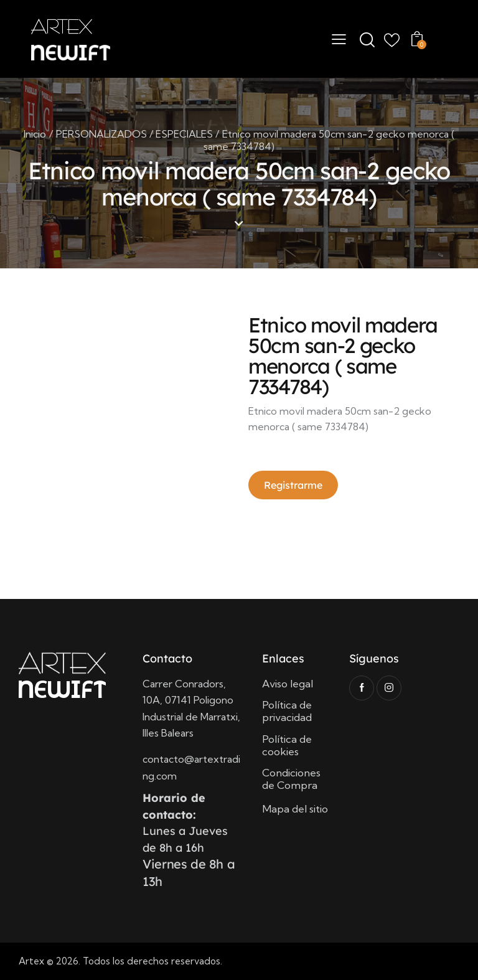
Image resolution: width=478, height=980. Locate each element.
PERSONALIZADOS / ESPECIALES (134, 134)
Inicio (35, 134)
